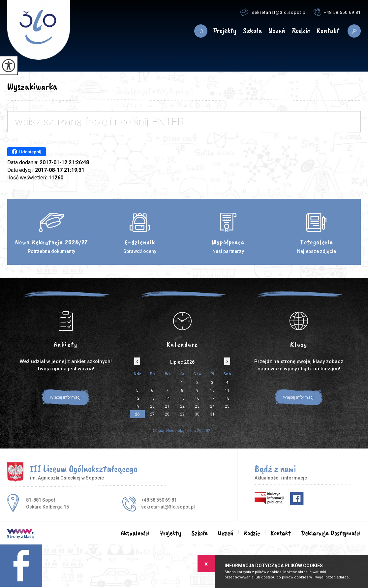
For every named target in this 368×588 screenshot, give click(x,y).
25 (227, 406)
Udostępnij (27, 152)
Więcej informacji (66, 397)
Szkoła (252, 31)
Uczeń (277, 31)
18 (227, 398)
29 (182, 414)
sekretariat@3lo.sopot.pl (274, 12)
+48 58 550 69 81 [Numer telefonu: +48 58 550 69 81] (159, 500)
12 (137, 398)
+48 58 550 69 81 (337, 12)
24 (212, 406)
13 (152, 398)
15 (182, 398)
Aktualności (201, 31)
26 (137, 414)
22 (182, 406)
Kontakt (328, 31)
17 (212, 398)
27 (152, 414)
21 (167, 406)
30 (197, 414)
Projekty (225, 31)
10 (212, 390)
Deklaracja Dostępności (331, 533)
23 (197, 406)
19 (137, 406)
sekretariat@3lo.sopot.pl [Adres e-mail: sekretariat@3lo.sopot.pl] (168, 507)
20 (152, 406)
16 (197, 398)
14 (167, 398)
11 (227, 390)
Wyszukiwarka (32, 86)
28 (167, 414)
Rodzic (301, 31)
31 (212, 414)
